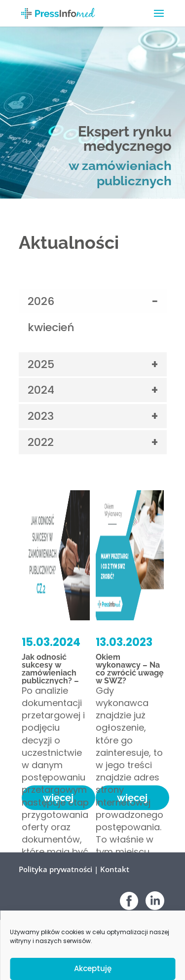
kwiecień (51, 327)
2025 (41, 364)
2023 (41, 416)
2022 (41, 442)
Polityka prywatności (55, 869)
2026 (41, 301)
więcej (58, 798)
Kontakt (115, 869)
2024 (41, 390)
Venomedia (150, 956)
